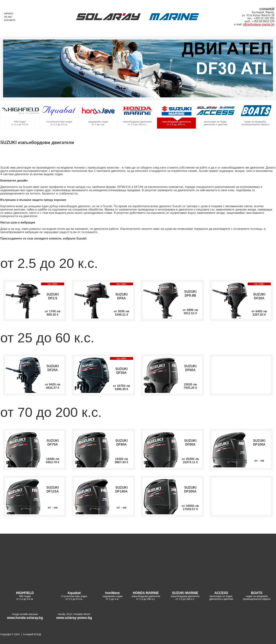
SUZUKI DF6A (122, 296)
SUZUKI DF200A (190, 489)
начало (9, 13)
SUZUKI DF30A (122, 371)
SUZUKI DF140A (122, 489)
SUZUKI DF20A (259, 296)
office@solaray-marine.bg (259, 24)
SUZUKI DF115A (53, 489)
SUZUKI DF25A (53, 368)
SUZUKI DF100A (259, 443)
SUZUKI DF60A (190, 368)
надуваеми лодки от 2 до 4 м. (98, 123)
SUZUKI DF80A (122, 443)
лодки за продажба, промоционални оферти (255, 123)
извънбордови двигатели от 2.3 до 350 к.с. (137, 123)
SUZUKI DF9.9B (190, 294)
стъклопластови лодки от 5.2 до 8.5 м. (59, 123)
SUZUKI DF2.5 (53, 296)
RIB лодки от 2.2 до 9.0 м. (20, 123)
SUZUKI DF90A (190, 443)
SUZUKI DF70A (53, 443)
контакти (10, 20)
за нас (8, 17)
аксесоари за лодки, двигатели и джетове (216, 123)
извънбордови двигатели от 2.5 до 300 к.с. (177, 123)
